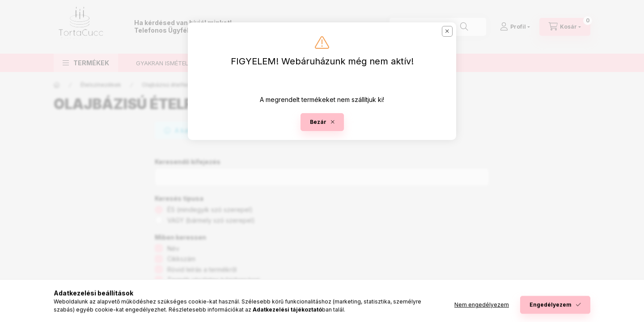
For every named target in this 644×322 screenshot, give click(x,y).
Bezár (318, 122)
